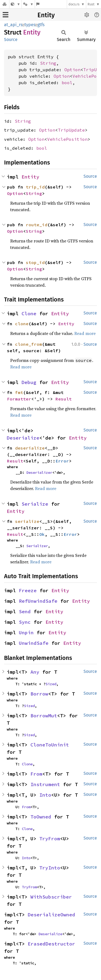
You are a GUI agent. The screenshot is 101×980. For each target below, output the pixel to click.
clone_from (29, 344)
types (30, 25)
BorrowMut (44, 716)
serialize (27, 521)
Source (11, 40)
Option (72, 70)
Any (35, 672)
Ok (42, 534)
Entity (46, 15)
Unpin (26, 633)
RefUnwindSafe (38, 601)
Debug (29, 382)
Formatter (19, 399)
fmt (19, 392)
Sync (25, 622)
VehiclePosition (67, 139)
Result (64, 399)
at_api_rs (13, 25)
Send (25, 611)
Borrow (39, 694)
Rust (91, 4)
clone (22, 324)
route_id (37, 225)
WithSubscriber (51, 897)
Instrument (45, 784)
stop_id (35, 262)
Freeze (28, 590)
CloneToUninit (50, 745)
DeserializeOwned (51, 915)
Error (62, 461)
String (48, 63)
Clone (29, 313)
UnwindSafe (34, 643)
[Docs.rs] (5, 4)
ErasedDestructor (51, 944)
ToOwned (41, 817)
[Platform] (28, 4)
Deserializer (39, 472)
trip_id (35, 187)
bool (67, 83)
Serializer (37, 546)
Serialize (35, 504)
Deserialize (23, 438)
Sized (51, 684)
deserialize (30, 448)
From (36, 774)
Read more (85, 333)
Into (45, 795)
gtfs (41, 25)
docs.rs (74, 4)
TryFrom (50, 839)
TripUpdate (71, 130)
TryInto (50, 868)
